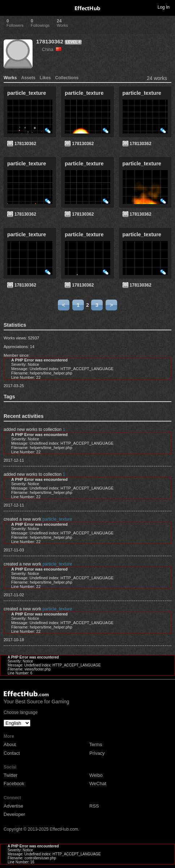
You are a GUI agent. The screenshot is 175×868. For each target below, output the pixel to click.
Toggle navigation (9, 7)
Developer (14, 814)
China (52, 50)
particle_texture (57, 519)
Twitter (10, 775)
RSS (94, 806)
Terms (96, 744)
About (10, 744)
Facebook (14, 784)
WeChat (98, 784)
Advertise (13, 806)
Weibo (96, 775)
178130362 (50, 41)
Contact (12, 753)
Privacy (97, 753)
